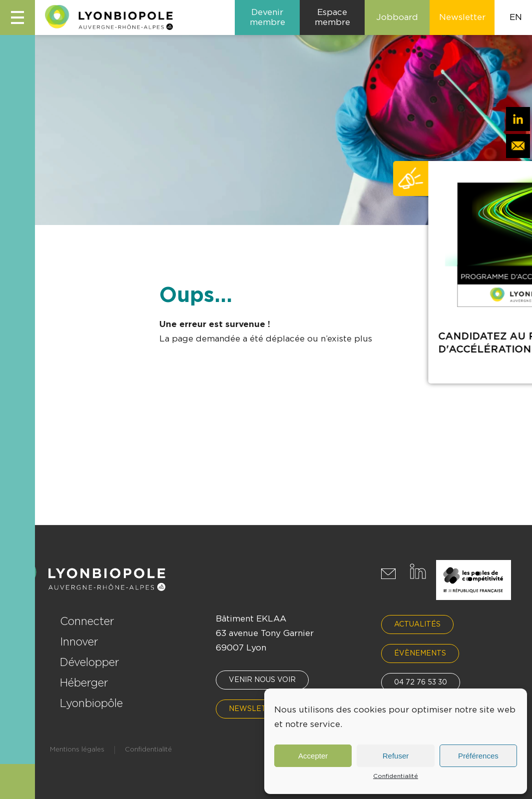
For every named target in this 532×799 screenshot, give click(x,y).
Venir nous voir (262, 680)
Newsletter (255, 709)
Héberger (84, 683)
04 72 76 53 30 (421, 682)
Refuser (396, 756)
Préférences (478, 756)
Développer (90, 662)
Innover (79, 642)
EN (516, 17)
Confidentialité (396, 776)
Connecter (87, 621)
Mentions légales (77, 750)
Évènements (420, 653)
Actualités (417, 624)
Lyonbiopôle (91, 703)
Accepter (313, 756)
